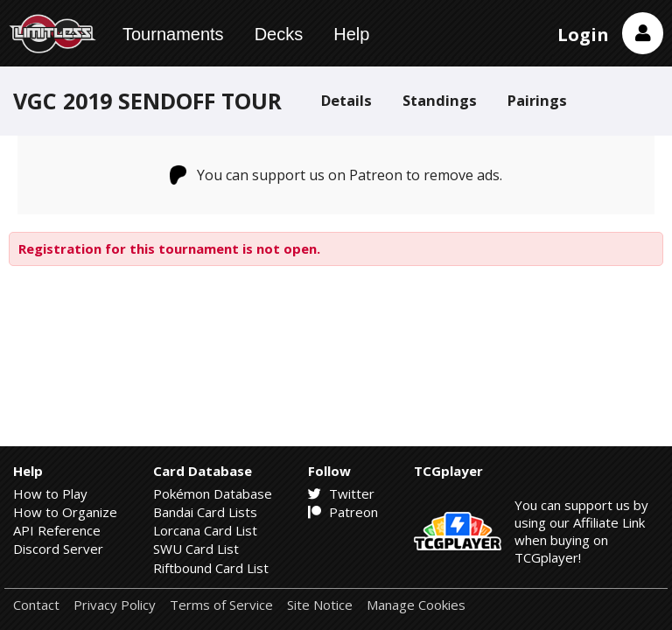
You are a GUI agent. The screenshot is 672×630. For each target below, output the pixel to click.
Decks (279, 34)
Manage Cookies (416, 605)
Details (346, 100)
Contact (36, 605)
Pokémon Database (213, 493)
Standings (440, 100)
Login (583, 35)
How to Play (50, 493)
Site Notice (320, 605)
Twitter (341, 493)
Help (351, 34)
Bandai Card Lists (205, 512)
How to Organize (65, 512)
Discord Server (58, 549)
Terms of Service (221, 605)
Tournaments (173, 34)
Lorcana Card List (205, 530)
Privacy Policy (115, 605)
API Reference (57, 530)
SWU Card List (196, 549)
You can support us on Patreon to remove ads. (336, 175)
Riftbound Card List (211, 568)
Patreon (343, 512)
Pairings (537, 100)
